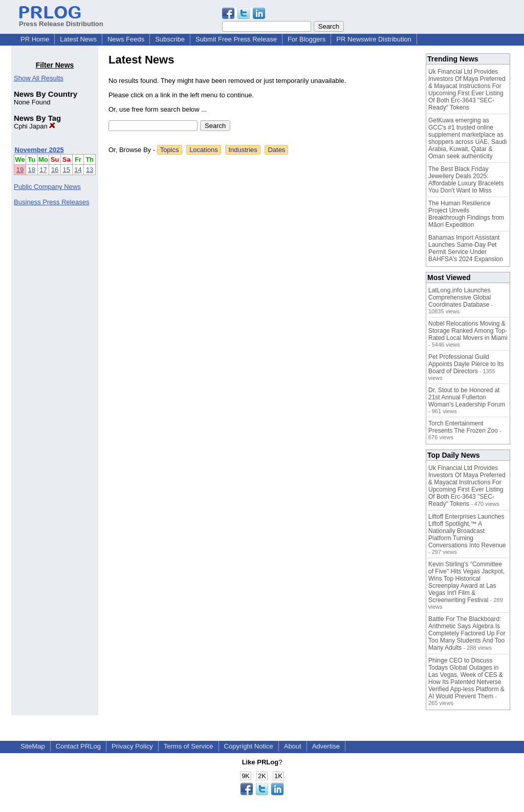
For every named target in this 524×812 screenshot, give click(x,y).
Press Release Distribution (61, 20)
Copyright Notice (249, 746)
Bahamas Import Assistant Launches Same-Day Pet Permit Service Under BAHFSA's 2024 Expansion (466, 248)
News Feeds (126, 39)
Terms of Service (189, 746)
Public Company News (47, 187)
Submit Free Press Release (236, 39)
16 (55, 170)
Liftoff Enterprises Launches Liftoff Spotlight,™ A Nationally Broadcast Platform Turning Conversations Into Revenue (467, 531)
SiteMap (33, 746)
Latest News (78, 39)
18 (32, 170)
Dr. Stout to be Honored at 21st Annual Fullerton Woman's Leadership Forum (467, 397)
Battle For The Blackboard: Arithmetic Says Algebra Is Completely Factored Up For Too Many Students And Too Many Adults (467, 633)
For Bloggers (307, 39)
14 (78, 170)
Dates (276, 150)
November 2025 (39, 150)
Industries (243, 150)
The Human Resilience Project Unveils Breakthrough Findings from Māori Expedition (466, 214)
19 (20, 170)
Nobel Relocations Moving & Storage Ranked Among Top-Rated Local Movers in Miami (468, 331)
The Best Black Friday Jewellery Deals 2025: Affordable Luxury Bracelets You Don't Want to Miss (466, 180)
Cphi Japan (35, 126)
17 (43, 170)
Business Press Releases (51, 202)
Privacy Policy (132, 746)
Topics (170, 150)
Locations (204, 150)
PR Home (35, 39)
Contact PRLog (78, 746)
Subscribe (170, 39)
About (293, 746)
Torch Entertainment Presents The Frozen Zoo (463, 427)
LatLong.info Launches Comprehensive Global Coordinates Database (460, 297)
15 (67, 170)
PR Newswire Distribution (374, 39)
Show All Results (39, 78)
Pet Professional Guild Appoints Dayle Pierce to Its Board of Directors (466, 364)
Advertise (326, 746)
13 (90, 170)
